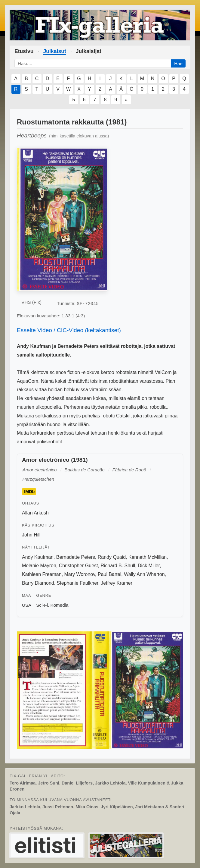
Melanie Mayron (39, 566)
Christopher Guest (78, 566)
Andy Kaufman (38, 557)
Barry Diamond (38, 583)
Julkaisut (55, 51)
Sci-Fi (42, 605)
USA (27, 605)
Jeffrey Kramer (117, 583)
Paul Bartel (109, 574)
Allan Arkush (35, 513)
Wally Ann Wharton (144, 574)
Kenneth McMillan (148, 557)
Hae (178, 63)
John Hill (31, 535)
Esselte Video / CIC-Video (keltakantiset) (69, 330)
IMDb (29, 492)
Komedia (60, 605)
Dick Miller (149, 566)
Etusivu (24, 51)
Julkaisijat (89, 51)
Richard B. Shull (118, 566)
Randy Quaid (112, 557)
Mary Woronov (80, 574)
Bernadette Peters (76, 557)
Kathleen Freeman (42, 574)
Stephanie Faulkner (78, 583)
